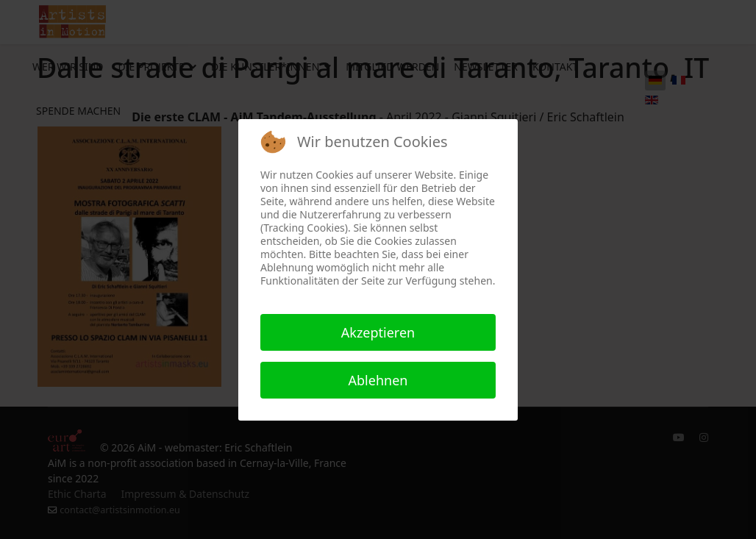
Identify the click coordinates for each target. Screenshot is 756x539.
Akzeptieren (378, 332)
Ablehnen (378, 380)
